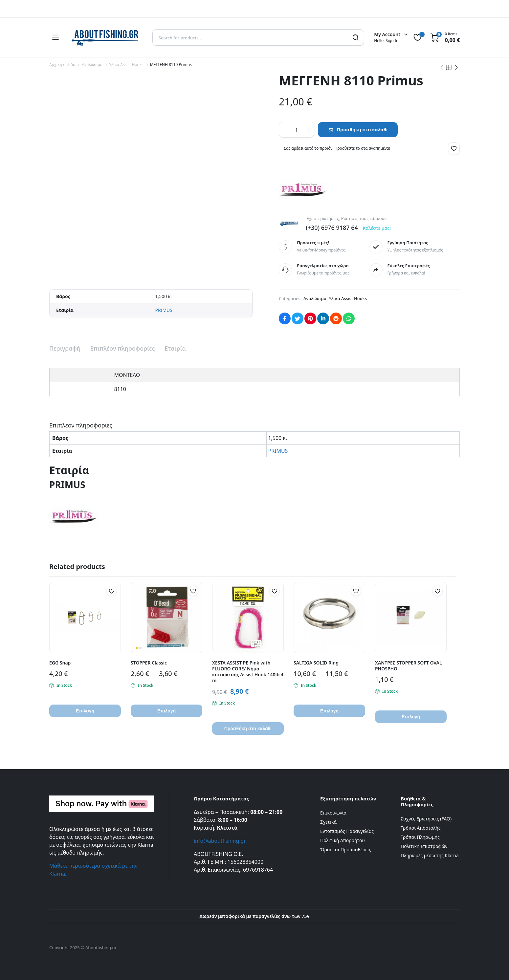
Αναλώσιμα (92, 65)
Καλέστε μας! (377, 228)
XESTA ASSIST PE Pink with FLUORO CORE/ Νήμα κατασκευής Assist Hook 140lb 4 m (248, 672)
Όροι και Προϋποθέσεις (346, 849)
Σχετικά (328, 822)
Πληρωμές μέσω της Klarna (430, 855)
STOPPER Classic (149, 663)
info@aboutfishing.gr (220, 841)
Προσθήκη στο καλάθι (362, 130)
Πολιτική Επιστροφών (424, 846)
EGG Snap (60, 663)
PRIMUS (164, 310)
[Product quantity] (297, 130)
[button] (454, 148)
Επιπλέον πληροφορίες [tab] (122, 348)
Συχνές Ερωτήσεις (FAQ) (426, 819)
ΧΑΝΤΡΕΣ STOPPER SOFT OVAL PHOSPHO (409, 666)
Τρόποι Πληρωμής (420, 837)
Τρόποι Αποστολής (420, 828)
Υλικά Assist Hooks (126, 65)
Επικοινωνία (333, 813)
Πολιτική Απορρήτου (343, 840)
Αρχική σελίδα (62, 65)
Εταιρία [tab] (175, 348)
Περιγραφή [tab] (65, 348)
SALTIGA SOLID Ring (316, 663)
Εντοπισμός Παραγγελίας (347, 831)
